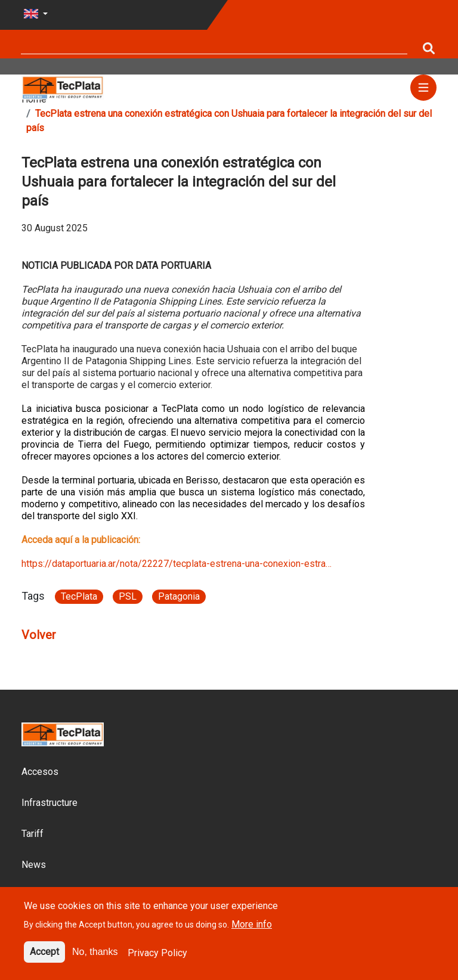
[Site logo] (63, 87)
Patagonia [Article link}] (179, 596)
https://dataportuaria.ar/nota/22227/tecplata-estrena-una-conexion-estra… (177, 564)
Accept (44, 959)
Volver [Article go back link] (39, 635)
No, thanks (95, 959)
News (34, 865)
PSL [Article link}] (128, 596)
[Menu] (423, 88)
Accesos (40, 772)
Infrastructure (49, 803)
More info (252, 931)
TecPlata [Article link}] (79, 596)
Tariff (33, 834)
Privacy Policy (157, 960)
